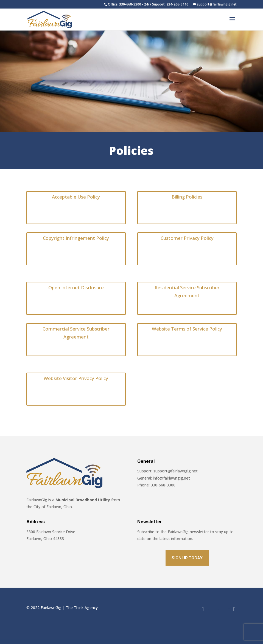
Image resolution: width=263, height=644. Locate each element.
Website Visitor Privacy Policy (76, 378)
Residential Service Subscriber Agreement (187, 291)
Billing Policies (187, 197)
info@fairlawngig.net (171, 478)
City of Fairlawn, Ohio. (53, 507)
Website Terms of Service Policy (187, 329)
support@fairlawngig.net (176, 471)
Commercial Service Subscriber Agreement (76, 333)
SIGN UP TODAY (187, 558)
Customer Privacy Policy (187, 238)
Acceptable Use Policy (76, 197)
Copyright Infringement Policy (76, 238)
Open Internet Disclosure (76, 287)
